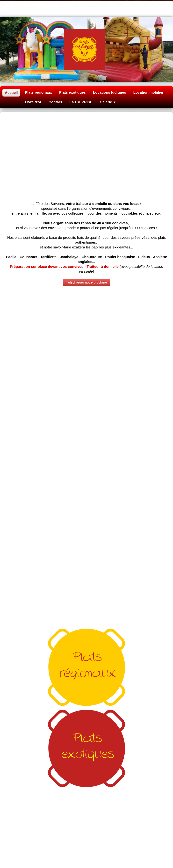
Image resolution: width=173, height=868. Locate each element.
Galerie (108, 102)
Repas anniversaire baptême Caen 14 (86, 857)
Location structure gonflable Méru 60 (86, 786)
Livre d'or (33, 102)
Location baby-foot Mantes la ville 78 (86, 791)
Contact (55, 102)
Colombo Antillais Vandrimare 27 (86, 764)
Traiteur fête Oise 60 (86, 754)
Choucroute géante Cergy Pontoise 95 (86, 801)
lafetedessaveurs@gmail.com (87, 702)
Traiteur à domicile (87, 730)
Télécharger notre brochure (86, 210)
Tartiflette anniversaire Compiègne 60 (87, 745)
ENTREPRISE (81, 102)
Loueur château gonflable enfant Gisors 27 (86, 781)
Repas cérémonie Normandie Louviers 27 (86, 852)
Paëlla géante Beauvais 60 (87, 735)
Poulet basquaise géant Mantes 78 (86, 759)
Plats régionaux (38, 92)
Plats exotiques (72, 92)
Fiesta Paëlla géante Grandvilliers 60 (52, 810)
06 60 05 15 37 (86, 692)
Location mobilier (148, 92)
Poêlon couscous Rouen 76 (86, 740)
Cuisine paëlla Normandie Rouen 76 (86, 847)
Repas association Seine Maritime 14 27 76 (86, 833)
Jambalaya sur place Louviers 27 (86, 749)
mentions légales (58, 713)
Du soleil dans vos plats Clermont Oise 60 (86, 805)
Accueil (11, 93)
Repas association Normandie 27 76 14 (87, 796)
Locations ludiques (110, 92)
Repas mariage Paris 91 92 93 (86, 842)
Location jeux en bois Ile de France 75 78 (87, 837)
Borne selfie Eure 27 (86, 828)
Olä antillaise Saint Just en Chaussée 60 (118, 810)
